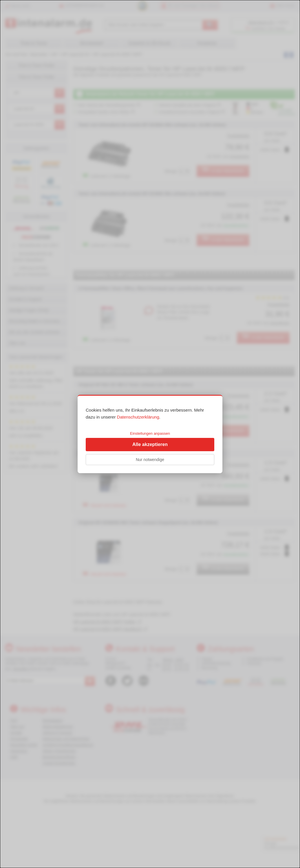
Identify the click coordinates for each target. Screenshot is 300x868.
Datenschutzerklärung (138, 417)
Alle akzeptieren (150, 444)
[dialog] (150, 434)
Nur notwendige (150, 460)
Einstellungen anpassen (150, 433)
